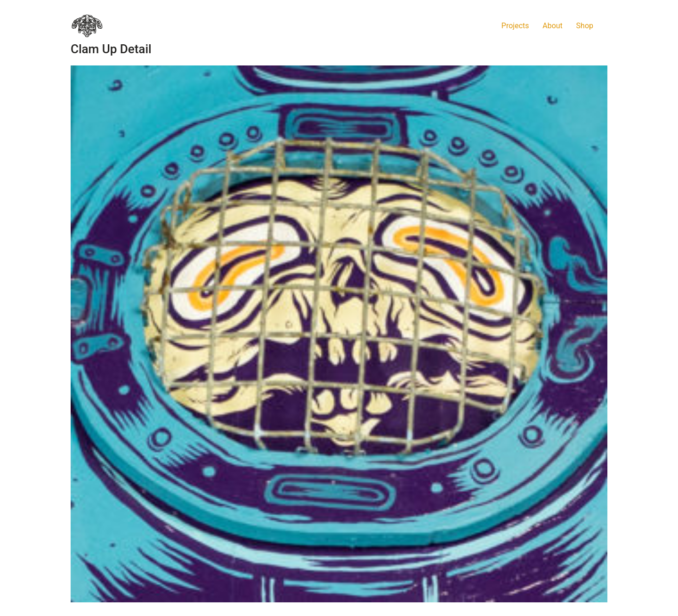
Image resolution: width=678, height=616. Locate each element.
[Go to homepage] (87, 26)
